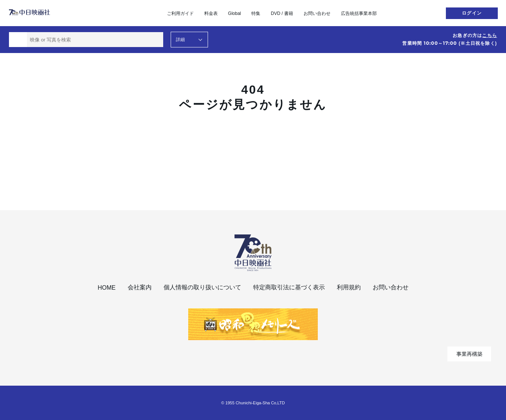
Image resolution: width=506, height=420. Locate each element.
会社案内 (140, 287)
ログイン (472, 13)
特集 (256, 13)
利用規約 (349, 287)
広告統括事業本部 (359, 13)
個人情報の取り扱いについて (202, 287)
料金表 (211, 13)
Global (235, 13)
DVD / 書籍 (282, 13)
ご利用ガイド (180, 13)
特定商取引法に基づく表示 (289, 287)
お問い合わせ (317, 13)
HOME (107, 288)
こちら (490, 35)
